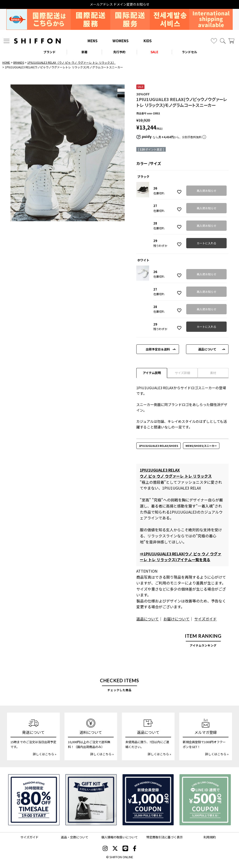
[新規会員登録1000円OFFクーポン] (148, 800)
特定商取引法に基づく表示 (165, 837)
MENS (93, 41)
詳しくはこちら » (45, 754)
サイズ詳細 (182, 373)
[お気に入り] (214, 41)
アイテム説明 (152, 373)
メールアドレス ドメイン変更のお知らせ (120, 4)
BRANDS (19, 62)
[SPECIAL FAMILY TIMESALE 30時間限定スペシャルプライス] (34, 800)
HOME (6, 62)
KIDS (148, 41)
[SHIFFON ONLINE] (37, 41)
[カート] (231, 41)
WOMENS (121, 41)
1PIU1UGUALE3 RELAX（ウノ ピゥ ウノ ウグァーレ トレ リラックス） (71, 62)
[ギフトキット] (91, 800)
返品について (207, 349)
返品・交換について (75, 837)
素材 (213, 373)
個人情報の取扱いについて (119, 837)
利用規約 (210, 837)
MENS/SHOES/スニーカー (201, 446)
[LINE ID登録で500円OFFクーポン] (205, 800)
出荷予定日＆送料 (158, 349)
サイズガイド (205, 619)
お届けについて (176, 619)
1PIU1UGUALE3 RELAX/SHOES (158, 446)
